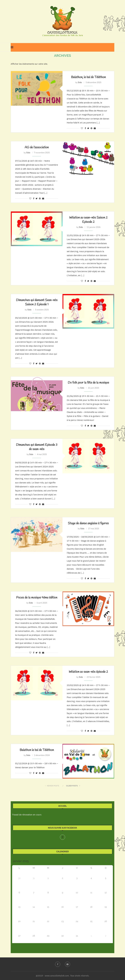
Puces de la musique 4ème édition (37, 598)
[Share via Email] (95, 128)
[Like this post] (82, 128)
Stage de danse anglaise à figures (88, 523)
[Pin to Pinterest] (91, 128)
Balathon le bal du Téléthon (37, 750)
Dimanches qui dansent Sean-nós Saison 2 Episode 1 (37, 302)
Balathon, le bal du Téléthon (88, 77)
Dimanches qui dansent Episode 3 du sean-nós (37, 447)
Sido (80, 82)
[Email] (67, 964)
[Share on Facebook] (85, 128)
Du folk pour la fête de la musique (88, 383)
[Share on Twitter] (88, 128)
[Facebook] (62, 837)
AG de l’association (37, 147)
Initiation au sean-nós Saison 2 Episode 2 (88, 220)
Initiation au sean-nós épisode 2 (88, 672)
